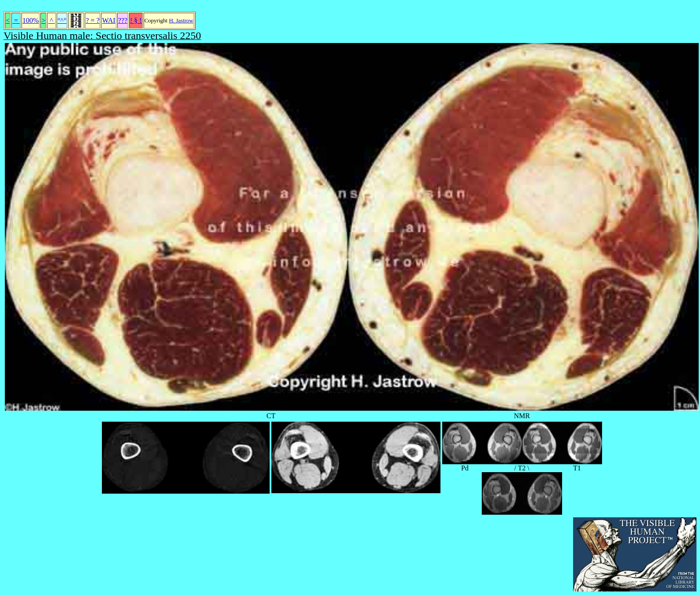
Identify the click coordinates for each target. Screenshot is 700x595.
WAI (108, 20)
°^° (62, 20)
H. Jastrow (181, 20)
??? (123, 20)
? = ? (92, 20)
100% (31, 20)
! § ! (136, 20)
